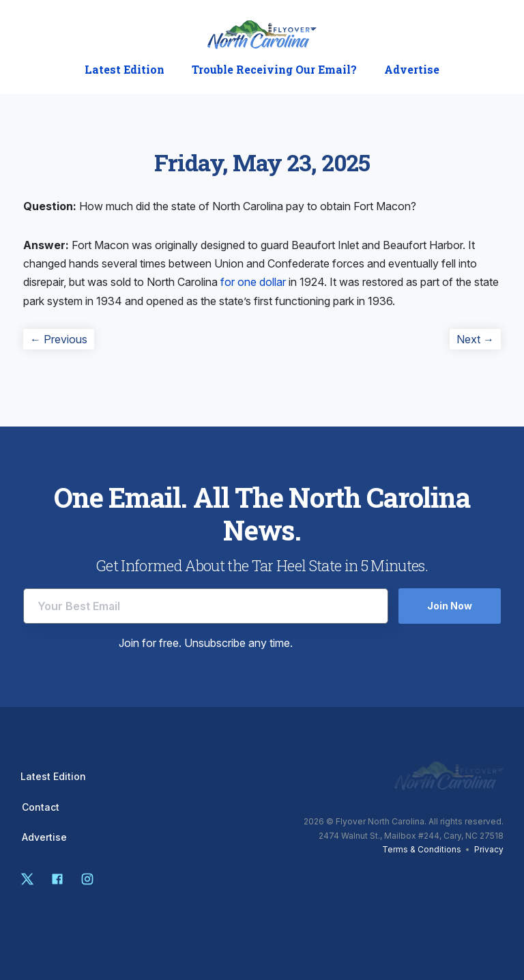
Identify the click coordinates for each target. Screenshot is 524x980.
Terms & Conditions (422, 849)
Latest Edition (125, 70)
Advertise (412, 70)
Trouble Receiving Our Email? (274, 70)
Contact (41, 807)
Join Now (450, 606)
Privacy (489, 849)
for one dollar (253, 282)
